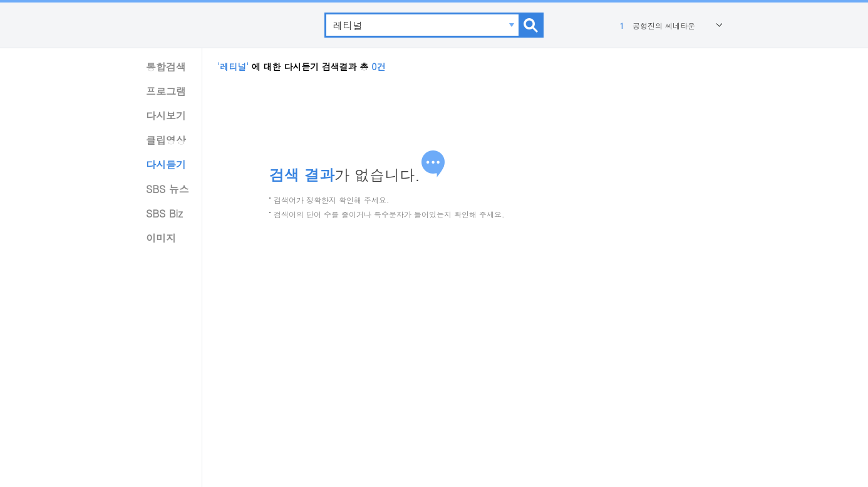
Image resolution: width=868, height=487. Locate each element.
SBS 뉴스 (168, 189)
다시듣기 (166, 165)
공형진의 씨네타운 (656, 25)
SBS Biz (164, 213)
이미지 (161, 238)
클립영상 (166, 140)
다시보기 (166, 116)
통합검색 (166, 67)
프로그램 (166, 91)
